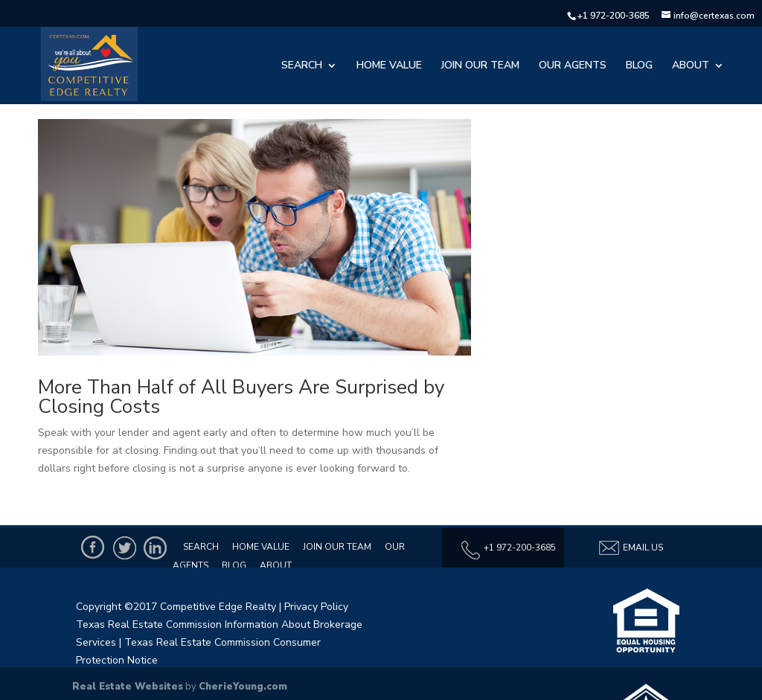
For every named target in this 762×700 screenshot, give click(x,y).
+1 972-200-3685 (614, 16)
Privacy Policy (316, 607)
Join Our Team (480, 66)
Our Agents (573, 66)
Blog (639, 66)
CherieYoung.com (243, 687)
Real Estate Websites (128, 687)
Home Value (389, 66)
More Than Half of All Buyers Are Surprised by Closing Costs (241, 397)
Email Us (630, 548)
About (691, 66)
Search (302, 66)
